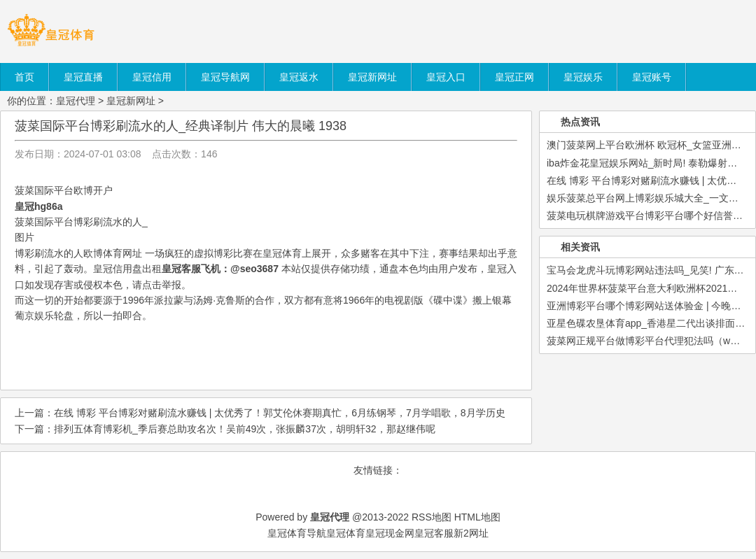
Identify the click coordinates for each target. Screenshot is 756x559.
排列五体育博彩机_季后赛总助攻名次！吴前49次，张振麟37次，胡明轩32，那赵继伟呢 (245, 429)
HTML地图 (477, 517)
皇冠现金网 (390, 533)
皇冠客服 (434, 533)
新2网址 (471, 533)
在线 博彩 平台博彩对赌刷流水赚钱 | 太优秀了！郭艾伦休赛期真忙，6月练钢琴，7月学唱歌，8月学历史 (280, 413)
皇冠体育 (346, 533)
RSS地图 (432, 517)
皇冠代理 (76, 101)
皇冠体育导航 (297, 533)
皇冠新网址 (131, 101)
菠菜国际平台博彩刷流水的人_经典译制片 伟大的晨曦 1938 (181, 126)
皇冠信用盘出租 (127, 269)
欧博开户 (93, 190)
